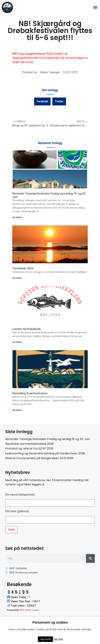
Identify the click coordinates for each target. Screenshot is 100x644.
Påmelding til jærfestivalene (30, 393)
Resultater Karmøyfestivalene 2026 (30, 444)
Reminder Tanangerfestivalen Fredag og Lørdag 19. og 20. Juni (47, 439)
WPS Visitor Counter (29, 610)
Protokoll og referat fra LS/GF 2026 (29, 449)
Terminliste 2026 (23, 268)
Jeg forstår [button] (45, 639)
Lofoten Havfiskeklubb (26, 329)
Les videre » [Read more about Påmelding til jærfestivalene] (18, 410)
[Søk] (90, 558)
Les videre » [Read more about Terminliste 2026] (18, 278)
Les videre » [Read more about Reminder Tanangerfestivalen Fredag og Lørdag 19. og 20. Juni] (18, 217)
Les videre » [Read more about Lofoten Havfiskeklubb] (18, 342)
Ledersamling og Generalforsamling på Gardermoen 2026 (45, 453)
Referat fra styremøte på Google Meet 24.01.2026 (39, 458)
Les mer (58, 639)
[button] (95, 7)
